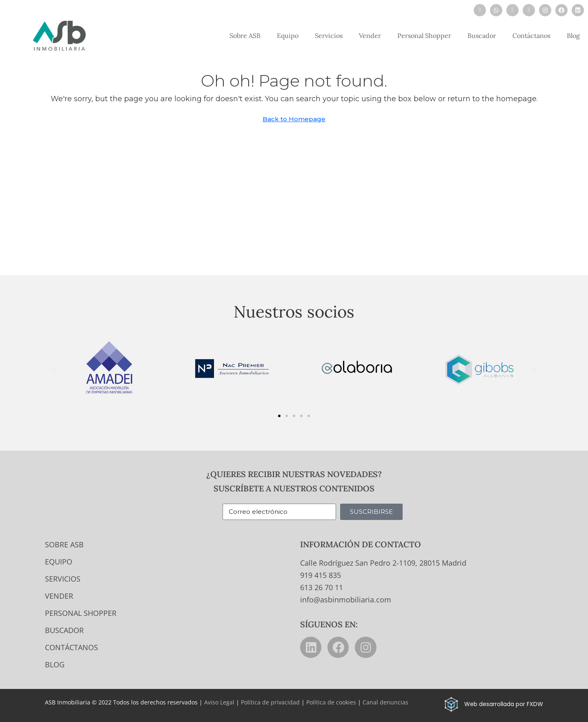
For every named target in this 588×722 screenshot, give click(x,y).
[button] (54, 369)
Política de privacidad (270, 702)
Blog (573, 36)
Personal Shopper (424, 36)
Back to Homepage (294, 119)
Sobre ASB (245, 36)
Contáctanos (531, 36)
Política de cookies (331, 702)
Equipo (288, 36)
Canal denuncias (385, 702)
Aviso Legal (219, 702)
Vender (370, 36)
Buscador (482, 36)
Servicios (329, 36)
